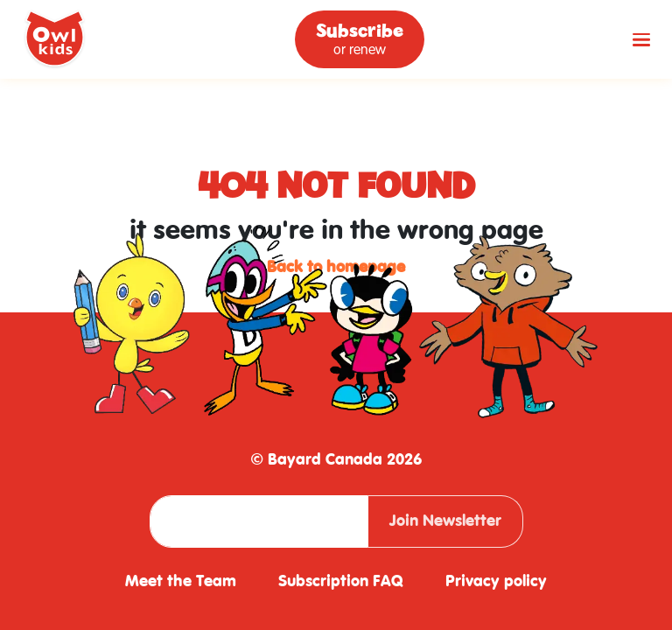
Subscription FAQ (341, 581)
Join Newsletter (445, 521)
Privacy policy (496, 581)
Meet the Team (181, 581)
